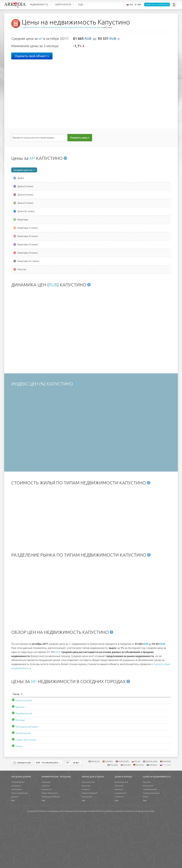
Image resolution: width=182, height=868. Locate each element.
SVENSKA (153, 816)
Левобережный (21, 765)
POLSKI (137, 812)
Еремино (147, 833)
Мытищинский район (24, 778)
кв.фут (76, 814)
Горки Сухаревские (20, 844)
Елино (146, 848)
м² (41, 39)
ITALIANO (114, 816)
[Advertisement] (91, 302)
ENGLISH (127, 816)
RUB (88, 39)
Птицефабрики (18, 833)
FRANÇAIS (95, 812)
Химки (16, 797)
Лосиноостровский (151, 844)
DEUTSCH (140, 816)
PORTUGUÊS (124, 812)
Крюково (46, 837)
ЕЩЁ (81, 5)
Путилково (119, 848)
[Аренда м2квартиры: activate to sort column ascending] (158, 744)
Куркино (17, 758)
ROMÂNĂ (167, 812)
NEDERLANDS (151, 812)
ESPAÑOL (109, 812)
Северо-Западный (89, 844)
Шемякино (16, 837)
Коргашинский (88, 833)
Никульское (47, 840)
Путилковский (20, 784)
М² (32, 158)
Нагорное (119, 837)
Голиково (86, 840)
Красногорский (21, 751)
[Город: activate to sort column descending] (31, 744)
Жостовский (148, 837)
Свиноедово (17, 840)
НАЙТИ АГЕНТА (63, 5)
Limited (100, 862)
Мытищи (17, 771)
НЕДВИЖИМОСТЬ (39, 5)
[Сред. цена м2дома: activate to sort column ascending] (68, 744)
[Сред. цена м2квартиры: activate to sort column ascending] (102, 744)
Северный (46, 833)
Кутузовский (87, 848)
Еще (13, 851)
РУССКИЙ (167, 816)
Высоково (86, 837)
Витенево (119, 840)
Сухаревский (120, 844)
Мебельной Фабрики (51, 848)
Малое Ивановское (50, 844)
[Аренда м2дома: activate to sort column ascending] (132, 744)
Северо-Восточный (23, 791)
